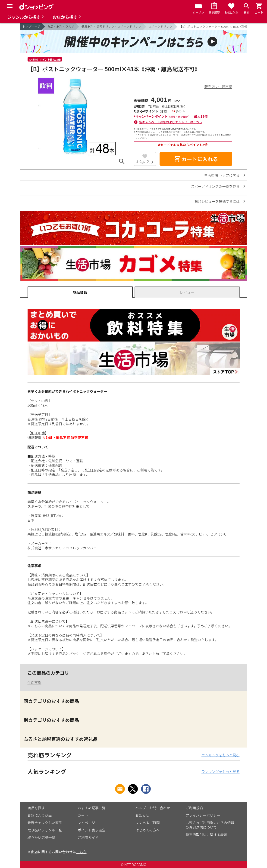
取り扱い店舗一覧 (41, 837)
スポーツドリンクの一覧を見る (215, 186)
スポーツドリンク (160, 26)
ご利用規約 (194, 808)
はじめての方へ (148, 830)
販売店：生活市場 (218, 87)
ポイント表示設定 (92, 830)
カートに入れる (196, 159)
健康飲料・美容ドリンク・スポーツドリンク (111, 26)
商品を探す (36, 808)
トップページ (31, 26)
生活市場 (35, 682)
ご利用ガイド (88, 837)
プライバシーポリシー (203, 815)
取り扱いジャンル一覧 (45, 830)
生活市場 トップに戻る (222, 175)
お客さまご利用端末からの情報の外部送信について (210, 825)
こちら (81, 852)
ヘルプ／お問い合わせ (153, 808)
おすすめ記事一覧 (92, 808)
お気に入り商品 (40, 815)
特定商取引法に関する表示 (207, 835)
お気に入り (145, 162)
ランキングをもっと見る (221, 755)
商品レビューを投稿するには (217, 201)
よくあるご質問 (148, 823)
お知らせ (142, 815)
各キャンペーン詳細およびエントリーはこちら (171, 122)
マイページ (86, 823)
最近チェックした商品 (45, 823)
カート (83, 815)
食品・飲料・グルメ (61, 26)
